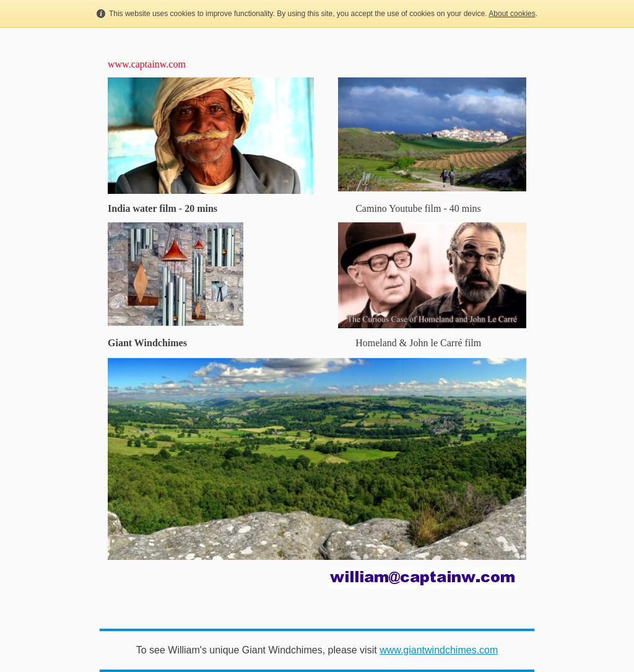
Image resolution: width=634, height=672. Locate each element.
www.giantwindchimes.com (439, 650)
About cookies (512, 14)
